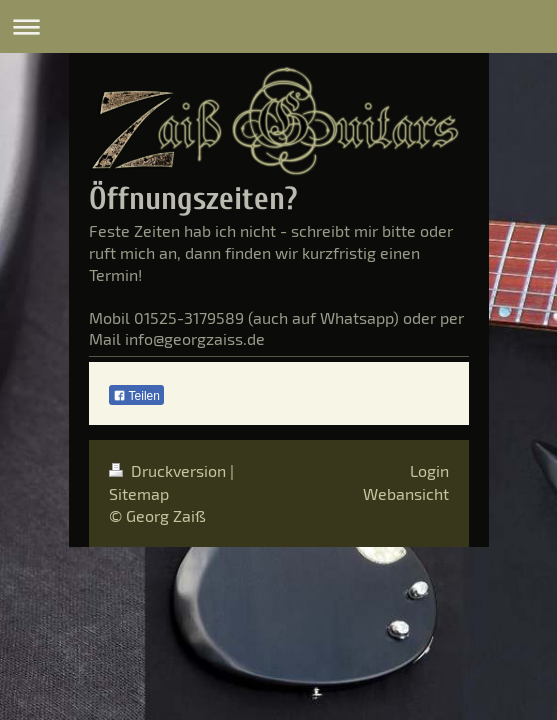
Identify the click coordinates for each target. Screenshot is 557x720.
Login (429, 470)
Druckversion (169, 470)
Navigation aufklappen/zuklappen (278, 26)
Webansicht (406, 493)
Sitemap (139, 493)
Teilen (136, 396)
